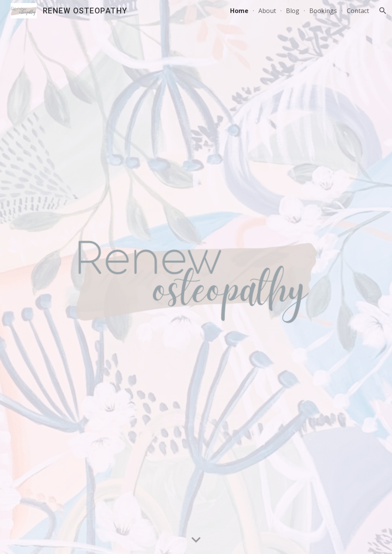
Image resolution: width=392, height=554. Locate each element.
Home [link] (239, 11)
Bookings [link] (323, 11)
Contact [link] (358, 11)
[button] (383, 11)
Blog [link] (293, 11)
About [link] (267, 11)
